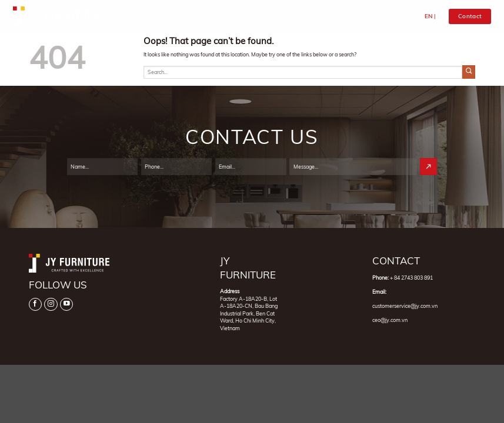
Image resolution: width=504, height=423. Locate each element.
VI (439, 16)
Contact (392, 16)
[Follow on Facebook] (35, 304)
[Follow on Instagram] (51, 304)
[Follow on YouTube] (66, 304)
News (366, 16)
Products (304, 17)
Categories (261, 17)
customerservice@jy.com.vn (405, 306)
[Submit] (469, 72)
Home (194, 16)
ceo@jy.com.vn (390, 320)
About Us (222, 16)
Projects (339, 16)
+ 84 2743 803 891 (411, 278)
